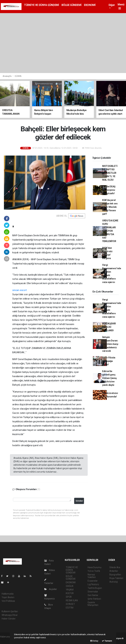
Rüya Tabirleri (116, 578)
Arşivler (51, 589)
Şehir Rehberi (94, 599)
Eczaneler (93, 581)
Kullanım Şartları (10, 611)
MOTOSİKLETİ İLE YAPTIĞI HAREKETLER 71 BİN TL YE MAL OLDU (110, 173)
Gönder (79, 501)
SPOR (69, 597)
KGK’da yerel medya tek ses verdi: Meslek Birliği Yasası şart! (110, 207)
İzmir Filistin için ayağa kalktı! (109, 361)
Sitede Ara (115, 567)
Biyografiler (115, 575)
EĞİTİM (70, 608)
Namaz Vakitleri (92, 576)
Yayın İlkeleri (8, 597)
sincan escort (20, 290)
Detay (94, 641)
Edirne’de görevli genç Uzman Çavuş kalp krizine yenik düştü (109, 378)
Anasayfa (7, 76)
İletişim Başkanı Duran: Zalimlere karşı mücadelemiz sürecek (110, 344)
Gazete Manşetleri (93, 604)
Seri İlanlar (93, 595)
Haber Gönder (9, 619)
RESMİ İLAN (72, 600)
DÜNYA (18, 76)
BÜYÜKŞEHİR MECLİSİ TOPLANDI (109, 327)
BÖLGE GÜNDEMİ (71, 5)
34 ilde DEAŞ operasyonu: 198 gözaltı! (109, 190)
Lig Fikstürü (93, 584)
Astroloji (114, 582)
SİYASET (70, 604)
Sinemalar (93, 592)
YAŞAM (70, 590)
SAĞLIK (70, 586)
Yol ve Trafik (94, 571)
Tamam (107, 641)
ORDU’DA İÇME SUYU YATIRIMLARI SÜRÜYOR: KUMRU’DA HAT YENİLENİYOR (110, 231)
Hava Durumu (94, 567)
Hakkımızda (8, 594)
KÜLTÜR (70, 593)
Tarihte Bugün (95, 588)
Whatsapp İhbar (10, 615)
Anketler (114, 571)
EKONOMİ (90, 5)
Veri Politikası (8, 601)
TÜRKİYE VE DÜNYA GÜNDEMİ (42, 5)
